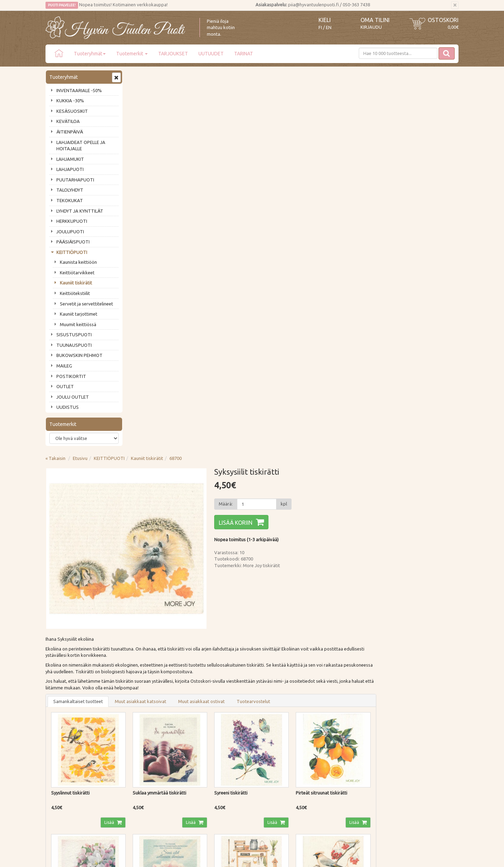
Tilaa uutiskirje (68, 681)
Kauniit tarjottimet (79, 314)
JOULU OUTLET (73, 397)
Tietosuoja (142, 748)
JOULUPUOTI (70, 232)
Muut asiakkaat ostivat (285, 319)
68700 (260, 76)
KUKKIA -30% (70, 101)
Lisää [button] (193, 439)
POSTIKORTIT (71, 376)
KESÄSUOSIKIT (72, 111)
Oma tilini (375, 20)
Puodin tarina (60, 718)
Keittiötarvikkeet (77, 273)
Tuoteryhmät (90, 54)
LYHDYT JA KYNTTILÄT (80, 211)
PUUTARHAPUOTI (75, 180)
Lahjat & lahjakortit (66, 768)
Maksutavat (143, 728)
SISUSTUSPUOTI (74, 335)
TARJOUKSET (173, 54)
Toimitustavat (145, 718)
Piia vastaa (58, 738)
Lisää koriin (319, 140)
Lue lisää (231, 651)
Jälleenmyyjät (60, 758)
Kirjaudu (371, 27)
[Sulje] (455, 5)
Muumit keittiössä (78, 324)
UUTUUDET (211, 54)
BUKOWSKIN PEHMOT (79, 355)
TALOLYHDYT (70, 190)
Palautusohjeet (146, 738)
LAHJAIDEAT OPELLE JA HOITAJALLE (81, 146)
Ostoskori (443, 20)
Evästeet (139, 758)
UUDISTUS (68, 407)
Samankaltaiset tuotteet (162, 319)
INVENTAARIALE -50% (79, 90)
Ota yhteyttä (59, 728)
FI (320, 27)
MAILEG (64, 366)
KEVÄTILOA (68, 121)
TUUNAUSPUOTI (74, 345)
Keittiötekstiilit (75, 293)
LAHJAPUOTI (70, 169)
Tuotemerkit (132, 54)
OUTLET (65, 386)
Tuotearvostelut (337, 319)
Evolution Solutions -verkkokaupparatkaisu (418, 856)
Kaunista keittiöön (78, 262)
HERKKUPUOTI (72, 221)
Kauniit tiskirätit (76, 283)
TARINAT (244, 54)
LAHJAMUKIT (70, 159)
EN (329, 27)
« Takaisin (139, 76)
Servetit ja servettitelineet (86, 304)
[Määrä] (340, 122)
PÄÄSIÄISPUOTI (73, 242)
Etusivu (164, 76)
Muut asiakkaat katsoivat (225, 319)
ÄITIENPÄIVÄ (70, 132)
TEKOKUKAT (70, 200)
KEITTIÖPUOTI (72, 252)
